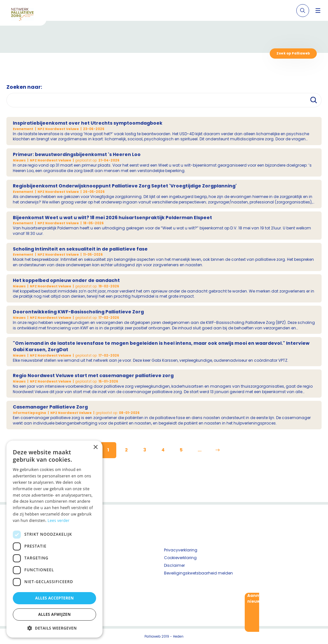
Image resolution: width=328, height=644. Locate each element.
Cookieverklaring (180, 558)
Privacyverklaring (181, 550)
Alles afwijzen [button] (54, 614)
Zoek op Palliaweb (293, 53)
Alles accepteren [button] (55, 598)
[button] (54, 628)
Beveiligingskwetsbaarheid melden (198, 573)
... (200, 450)
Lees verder (59, 520)
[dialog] (54, 539)
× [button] (95, 447)
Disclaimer (174, 565)
